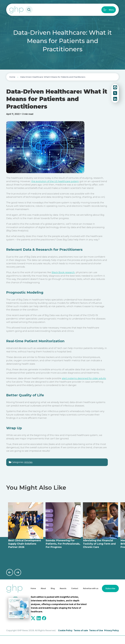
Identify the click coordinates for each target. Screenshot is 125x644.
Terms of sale (81, 639)
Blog (50, 587)
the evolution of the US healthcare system (55, 181)
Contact (73, 587)
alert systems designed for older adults (84, 378)
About (40, 587)
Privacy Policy (112, 639)
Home (12, 77)
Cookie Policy (65, 639)
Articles (28, 462)
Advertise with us (91, 587)
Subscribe (35, 597)
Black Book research (63, 272)
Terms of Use (96, 639)
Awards (61, 587)
